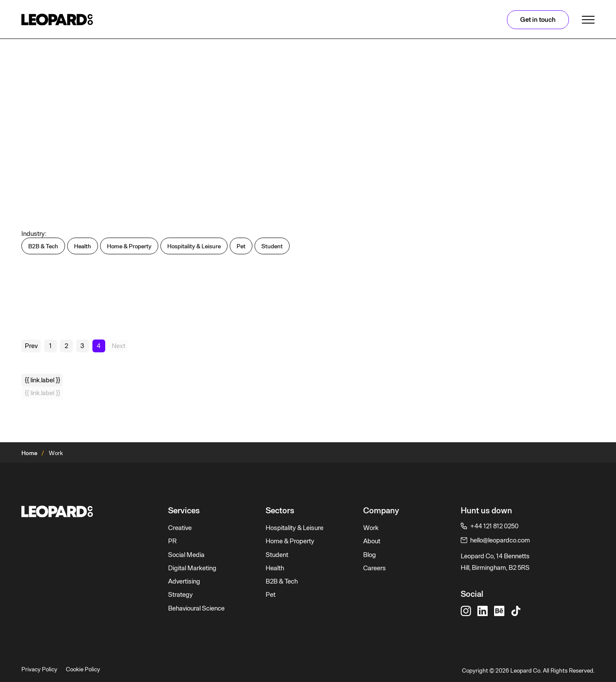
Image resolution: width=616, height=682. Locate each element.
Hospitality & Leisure (295, 528)
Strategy (181, 595)
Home (29, 453)
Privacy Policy (39, 669)
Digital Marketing (192, 568)
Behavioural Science (196, 608)
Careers (375, 568)
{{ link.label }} (42, 380)
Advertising (184, 581)
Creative (180, 528)
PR (172, 541)
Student (277, 555)
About (372, 541)
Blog (370, 555)
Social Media (186, 555)
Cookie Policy (83, 669)
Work (371, 528)
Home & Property (290, 541)
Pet (271, 595)
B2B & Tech (282, 581)
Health (275, 568)
